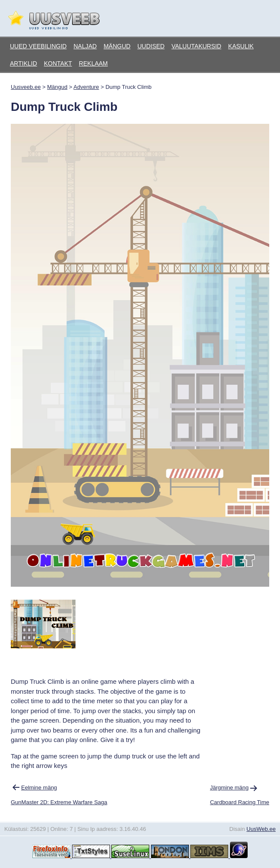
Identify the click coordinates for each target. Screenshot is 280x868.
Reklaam (93, 63)
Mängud (117, 46)
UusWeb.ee (261, 829)
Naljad (85, 46)
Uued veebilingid (38, 46)
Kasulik (241, 46)
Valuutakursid (196, 46)
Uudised (151, 46)
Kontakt (58, 63)
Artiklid (24, 63)
